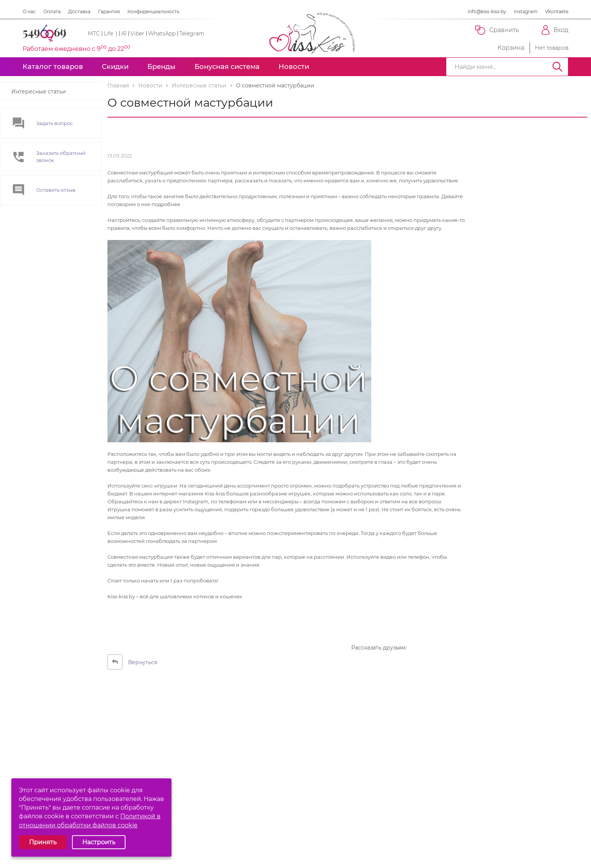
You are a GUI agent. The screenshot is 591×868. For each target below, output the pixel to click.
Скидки (115, 67)
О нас (29, 11)
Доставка (79, 11)
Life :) (111, 34)
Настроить (99, 842)
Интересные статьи (39, 92)
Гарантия (109, 11)
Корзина (504, 48)
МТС (94, 34)
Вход (555, 30)
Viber (137, 34)
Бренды (162, 67)
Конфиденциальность (153, 11)
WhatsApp (162, 34)
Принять (43, 842)
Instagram (526, 11)
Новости (294, 67)
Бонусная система (227, 67)
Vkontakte (557, 11)
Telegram (192, 34)
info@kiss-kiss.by (487, 11)
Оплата (52, 11)
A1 (124, 34)
